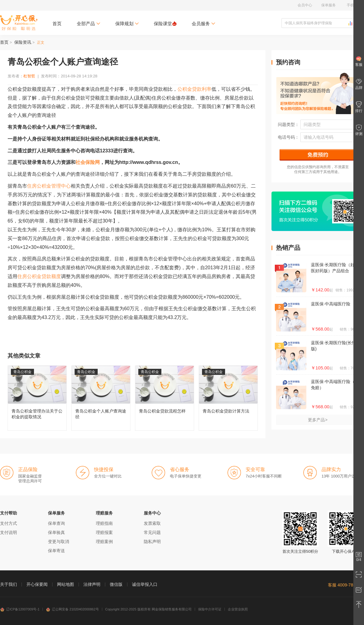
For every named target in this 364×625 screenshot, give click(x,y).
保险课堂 (165, 24)
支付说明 (8, 532)
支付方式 (8, 523)
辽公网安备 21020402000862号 (72, 609)
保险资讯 (23, 42)
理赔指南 (104, 523)
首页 (57, 24)
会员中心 (305, 5)
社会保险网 (88, 162)
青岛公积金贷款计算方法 (228, 398)
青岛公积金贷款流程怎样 (165, 398)
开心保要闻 (37, 584)
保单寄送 (56, 551)
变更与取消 (59, 542)
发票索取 (152, 523)
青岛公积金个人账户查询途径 (101, 398)
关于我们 (8, 584)
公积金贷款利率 (194, 89)
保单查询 (56, 523)
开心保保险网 (19, 23)
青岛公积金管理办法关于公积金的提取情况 (37, 398)
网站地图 (66, 584)
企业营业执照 (238, 609)
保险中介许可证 (210, 609)
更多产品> (318, 420)
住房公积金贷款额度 (39, 276)
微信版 (116, 584)
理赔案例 (104, 542)
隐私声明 (152, 542)
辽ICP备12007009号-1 (20, 609)
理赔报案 (104, 532)
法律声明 (92, 584)
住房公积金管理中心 (49, 186)
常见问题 (152, 532)
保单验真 (56, 532)
